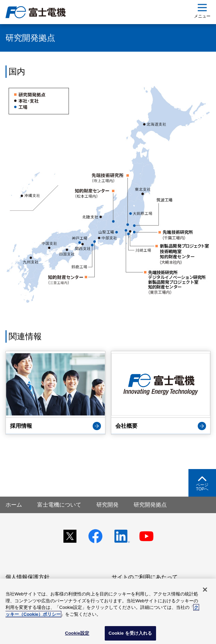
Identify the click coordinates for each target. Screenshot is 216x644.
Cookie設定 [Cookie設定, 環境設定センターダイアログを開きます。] (77, 633)
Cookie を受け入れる (130, 633)
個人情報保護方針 (28, 577)
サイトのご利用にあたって (145, 577)
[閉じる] (205, 590)
